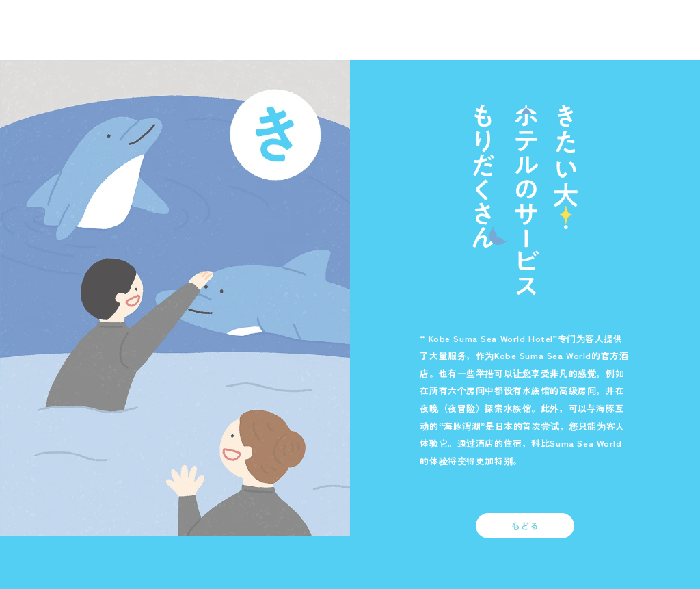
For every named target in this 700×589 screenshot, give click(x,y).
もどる (525, 526)
